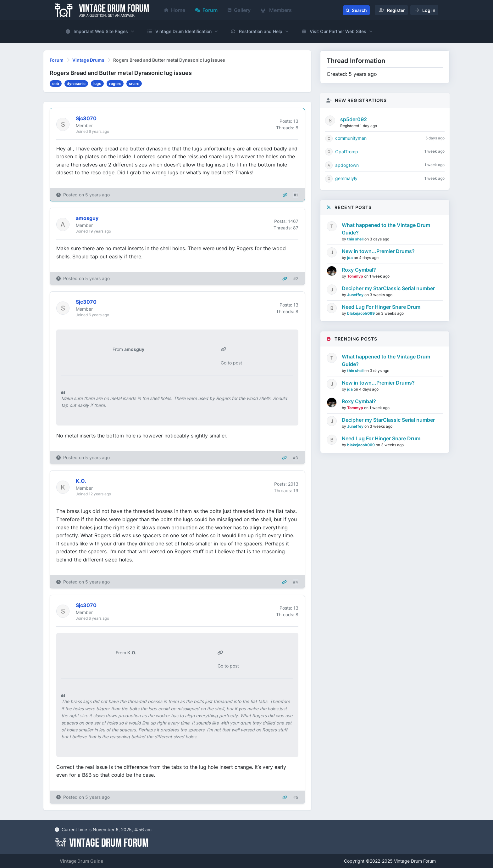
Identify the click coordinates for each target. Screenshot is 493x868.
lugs (97, 84)
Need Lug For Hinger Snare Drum (381, 307)
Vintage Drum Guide (81, 861)
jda (350, 258)
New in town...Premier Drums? (378, 251)
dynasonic (76, 84)
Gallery (239, 10)
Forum (206, 10)
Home (175, 10)
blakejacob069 (361, 313)
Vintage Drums (88, 60)
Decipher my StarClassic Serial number (388, 288)
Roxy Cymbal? (359, 270)
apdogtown (347, 165)
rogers (115, 84)
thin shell (356, 239)
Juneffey (356, 295)
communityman (351, 138)
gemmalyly (346, 178)
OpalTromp (347, 152)
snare (134, 84)
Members (276, 10)
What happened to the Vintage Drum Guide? (386, 229)
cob (56, 84)
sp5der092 (354, 119)
